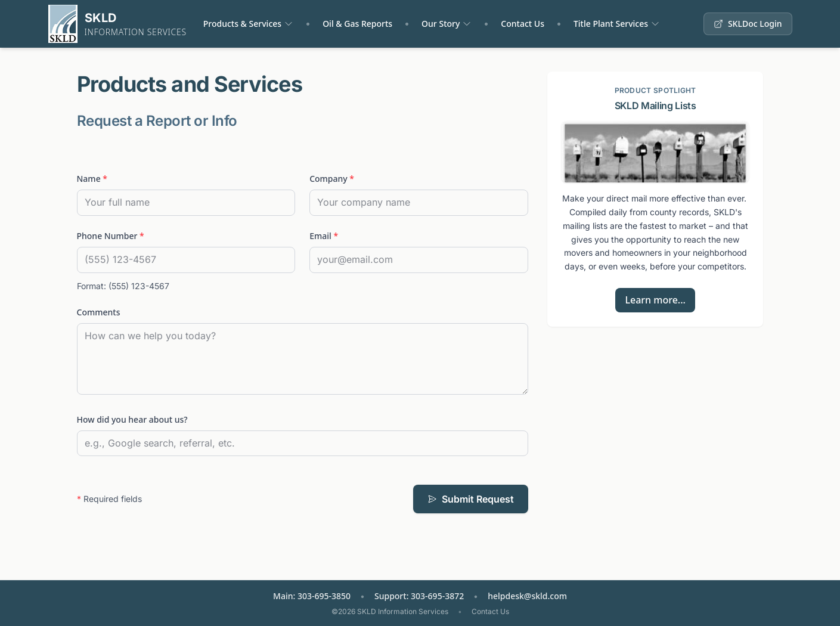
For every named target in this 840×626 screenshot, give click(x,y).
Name (92, 179)
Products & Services (242, 24)
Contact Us (523, 24)
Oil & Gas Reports (357, 24)
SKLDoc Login (748, 24)
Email (324, 236)
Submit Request (471, 499)
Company (332, 179)
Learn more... (655, 300)
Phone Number (111, 236)
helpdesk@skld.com (527, 596)
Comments (99, 312)
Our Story (441, 24)
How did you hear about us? (132, 419)
